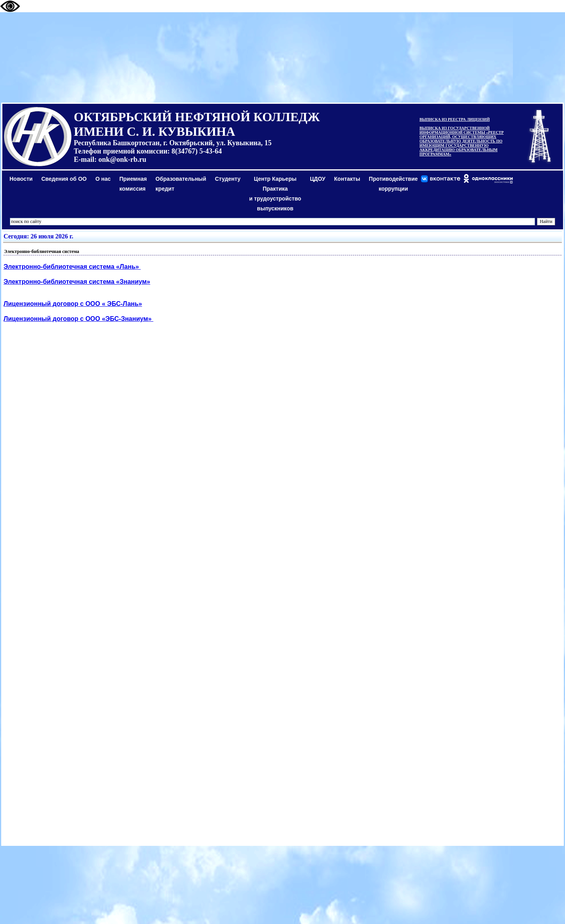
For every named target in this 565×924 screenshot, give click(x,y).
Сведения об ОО (64, 179)
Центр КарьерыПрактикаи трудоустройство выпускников (275, 194)
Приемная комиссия (133, 184)
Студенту (228, 179)
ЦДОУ (317, 179)
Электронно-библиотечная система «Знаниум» (77, 282)
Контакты (347, 179)
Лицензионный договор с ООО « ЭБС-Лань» (73, 304)
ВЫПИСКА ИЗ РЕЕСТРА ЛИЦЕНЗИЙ (455, 119)
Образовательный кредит (181, 184)
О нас (103, 179)
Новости (21, 179)
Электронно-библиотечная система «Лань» (72, 267)
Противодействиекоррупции (393, 184)
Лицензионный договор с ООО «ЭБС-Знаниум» (79, 319)
